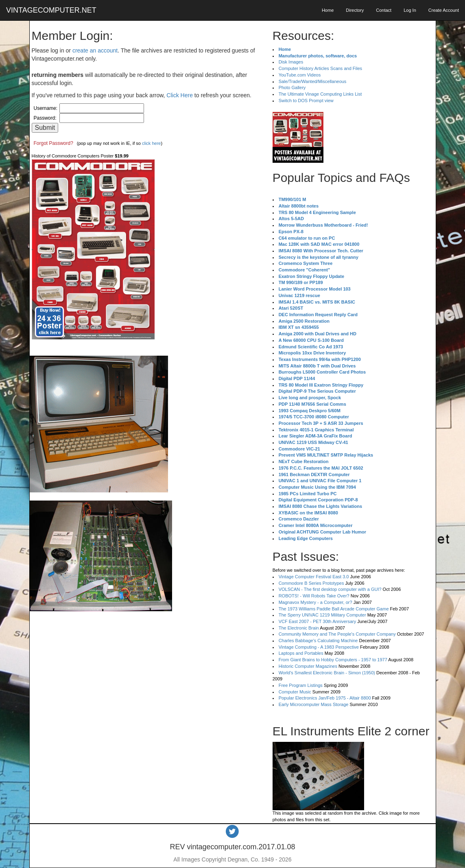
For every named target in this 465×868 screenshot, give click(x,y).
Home (328, 10)
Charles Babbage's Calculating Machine (318, 641)
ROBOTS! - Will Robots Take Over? (314, 596)
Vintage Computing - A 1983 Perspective (319, 647)
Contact (384, 10)
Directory (355, 10)
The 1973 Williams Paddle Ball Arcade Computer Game (334, 609)
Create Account (444, 10)
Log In (410, 10)
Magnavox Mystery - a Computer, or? (315, 602)
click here (151, 143)
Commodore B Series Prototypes (311, 583)
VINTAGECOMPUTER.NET (51, 10)
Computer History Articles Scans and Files (320, 68)
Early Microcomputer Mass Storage (314, 704)
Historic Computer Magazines (308, 666)
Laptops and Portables (301, 653)
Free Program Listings (301, 685)
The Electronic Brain (299, 628)
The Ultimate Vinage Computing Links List (320, 94)
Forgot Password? (53, 143)
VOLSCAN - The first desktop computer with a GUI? (330, 589)
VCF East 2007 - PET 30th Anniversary (318, 621)
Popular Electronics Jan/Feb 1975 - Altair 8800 (325, 698)
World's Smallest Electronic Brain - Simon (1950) (327, 673)
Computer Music (295, 692)
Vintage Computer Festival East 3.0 (314, 577)
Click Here (180, 95)
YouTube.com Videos (300, 75)
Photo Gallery (292, 87)
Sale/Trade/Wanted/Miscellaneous (313, 81)
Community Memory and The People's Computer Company (337, 634)
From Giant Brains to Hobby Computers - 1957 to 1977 (333, 660)
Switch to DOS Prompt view (306, 101)
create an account (95, 50)
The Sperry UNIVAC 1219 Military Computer (322, 615)
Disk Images (291, 62)
